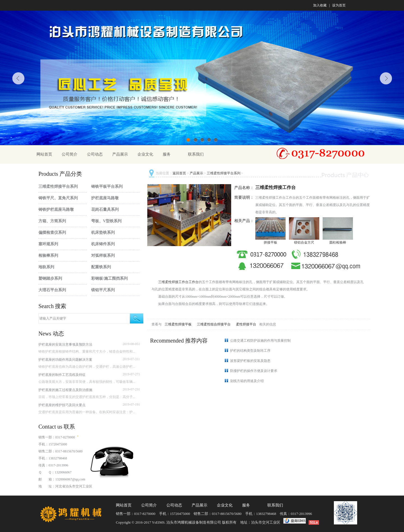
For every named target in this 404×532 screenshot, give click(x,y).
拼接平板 (270, 242)
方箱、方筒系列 (52, 221)
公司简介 (70, 154)
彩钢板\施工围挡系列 (109, 278)
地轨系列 (46, 267)
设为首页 (339, 5)
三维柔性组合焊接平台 (214, 324)
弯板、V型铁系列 (106, 221)
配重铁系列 (101, 267)
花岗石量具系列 (105, 210)
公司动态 (95, 154)
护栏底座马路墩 (105, 198)
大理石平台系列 (52, 290)
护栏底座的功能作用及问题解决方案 (65, 360)
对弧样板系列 (103, 255)
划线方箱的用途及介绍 (247, 381)
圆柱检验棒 (338, 242)
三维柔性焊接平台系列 (58, 187)
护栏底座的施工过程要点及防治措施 (65, 390)
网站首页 (44, 154)
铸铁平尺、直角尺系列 (58, 198)
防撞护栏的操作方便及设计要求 (254, 371)
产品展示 (120, 154)
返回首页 (179, 173)
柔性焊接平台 (246, 324)
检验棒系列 (48, 255)
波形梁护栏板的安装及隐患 (250, 361)
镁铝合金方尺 (304, 242)
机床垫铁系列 (103, 233)
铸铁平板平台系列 (107, 187)
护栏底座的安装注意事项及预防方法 (65, 344)
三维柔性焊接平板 (179, 324)
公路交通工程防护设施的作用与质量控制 (260, 341)
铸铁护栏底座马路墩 (56, 210)
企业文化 (145, 154)
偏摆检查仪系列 (52, 233)
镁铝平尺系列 (103, 290)
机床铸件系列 (103, 244)
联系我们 (196, 154)
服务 (167, 154)
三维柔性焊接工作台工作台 (178, 282)
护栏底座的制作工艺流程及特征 (62, 375)
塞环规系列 (48, 244)
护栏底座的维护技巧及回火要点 (62, 405)
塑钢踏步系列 (50, 278)
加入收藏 (320, 5)
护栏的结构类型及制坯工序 (250, 351)
